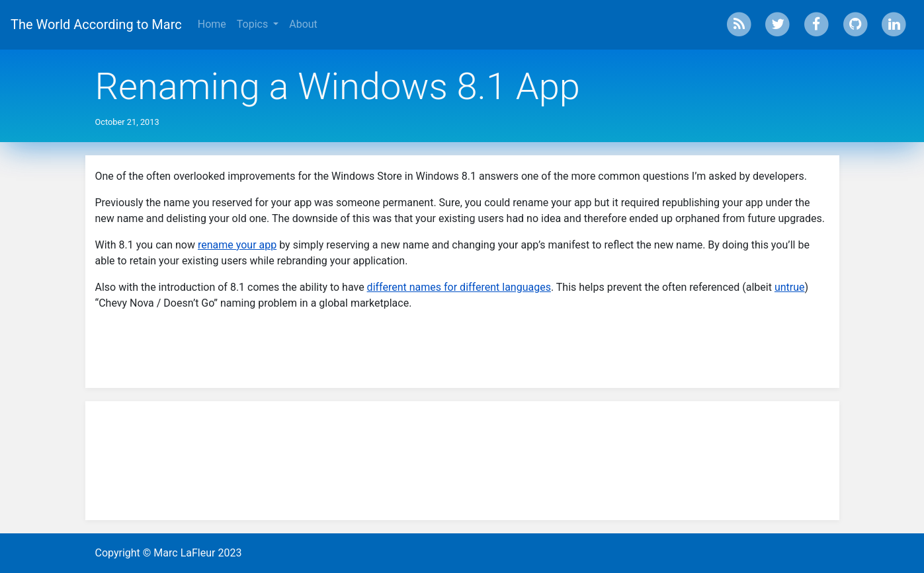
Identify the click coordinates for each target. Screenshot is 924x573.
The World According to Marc (96, 24)
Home (212, 24)
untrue (790, 287)
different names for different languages (459, 287)
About (303, 24)
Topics (254, 24)
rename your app (237, 245)
